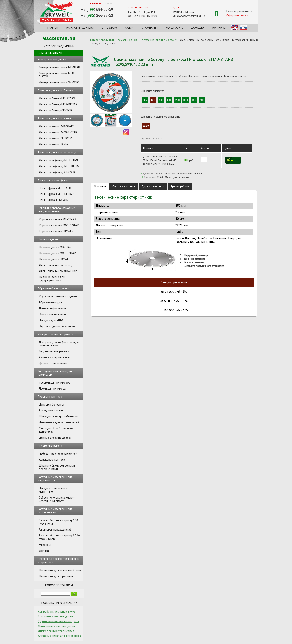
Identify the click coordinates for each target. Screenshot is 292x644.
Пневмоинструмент (50, 446)
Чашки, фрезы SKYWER (54, 200)
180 (161, 100)
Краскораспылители (52, 460)
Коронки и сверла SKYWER (56, 231)
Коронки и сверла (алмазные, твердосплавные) (57, 210)
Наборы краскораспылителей (58, 454)
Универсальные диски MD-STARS (60, 67)
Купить (232, 160)
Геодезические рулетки (54, 351)
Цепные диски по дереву (55, 438)
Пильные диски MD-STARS (56, 247)
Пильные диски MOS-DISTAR (57, 253)
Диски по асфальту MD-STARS (58, 160)
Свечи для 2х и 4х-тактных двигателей (56, 430)
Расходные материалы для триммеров (55, 373)
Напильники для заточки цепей (59, 422)
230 (169, 100)
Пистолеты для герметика (56, 576)
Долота (44, 551)
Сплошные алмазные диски (55, 616)
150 (153, 100)
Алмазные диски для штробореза (59, 636)
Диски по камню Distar (54, 144)
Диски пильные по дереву (56, 265)
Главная (53, 28)
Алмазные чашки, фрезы (53, 180)
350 (194, 100)
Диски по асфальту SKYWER (57, 172)
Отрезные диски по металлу (57, 326)
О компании (149, 28)
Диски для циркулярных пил (56, 631)
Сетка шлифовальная (53, 314)
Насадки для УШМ (51, 320)
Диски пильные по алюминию (58, 271)
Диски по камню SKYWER (55, 138)
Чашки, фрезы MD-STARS (55, 188)
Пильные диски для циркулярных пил (52, 279)
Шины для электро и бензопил (59, 416)
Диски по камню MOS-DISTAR (58, 132)
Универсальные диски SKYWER (59, 82)
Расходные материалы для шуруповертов (55, 479)
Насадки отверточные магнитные (53, 490)
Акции (129, 28)
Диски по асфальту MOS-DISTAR (60, 166)
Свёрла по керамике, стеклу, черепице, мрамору (57, 499)
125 (145, 100)
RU (244, 28)
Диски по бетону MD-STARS (57, 98)
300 (186, 100)
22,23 (146, 126)
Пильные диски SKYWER (55, 259)
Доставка (198, 28)
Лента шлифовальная (53, 308)
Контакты (219, 28)
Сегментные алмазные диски (56, 626)
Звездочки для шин (52, 411)
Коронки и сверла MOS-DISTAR (59, 225)
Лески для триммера (52, 389)
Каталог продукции (80, 28)
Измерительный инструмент (55, 334)
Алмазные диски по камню (55, 118)
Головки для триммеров (55, 383)
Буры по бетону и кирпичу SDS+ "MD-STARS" (59, 522)
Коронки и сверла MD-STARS (58, 219)
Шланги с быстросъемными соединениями (57, 467)
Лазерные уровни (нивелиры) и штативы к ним (59, 344)
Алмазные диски (50, 53)
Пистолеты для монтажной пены (60, 570)
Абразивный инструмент (53, 288)
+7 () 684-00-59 (97, 9)
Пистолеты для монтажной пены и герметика (59, 560)
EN (234, 28)
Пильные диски (48, 239)
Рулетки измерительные (54, 357)
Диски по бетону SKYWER (55, 110)
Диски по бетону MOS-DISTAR (58, 104)
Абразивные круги (51, 302)
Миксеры (45, 545)
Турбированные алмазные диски (59, 621)
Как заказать (174, 28)
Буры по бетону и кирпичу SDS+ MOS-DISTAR (59, 537)
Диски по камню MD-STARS (57, 126)
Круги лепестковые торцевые (58, 296)
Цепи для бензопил (51, 405)
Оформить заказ (237, 15)
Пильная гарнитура (50, 397)
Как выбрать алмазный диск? (57, 612)
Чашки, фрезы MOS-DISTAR (56, 194)
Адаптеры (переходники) (55, 530)
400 (202, 100)
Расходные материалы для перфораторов (55, 511)
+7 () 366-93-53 (97, 15)
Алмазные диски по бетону (55, 90)
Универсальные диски (52, 59)
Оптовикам (109, 28)
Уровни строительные (53, 363)
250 (177, 100)
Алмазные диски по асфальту (57, 152)
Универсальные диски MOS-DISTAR (57, 75)
